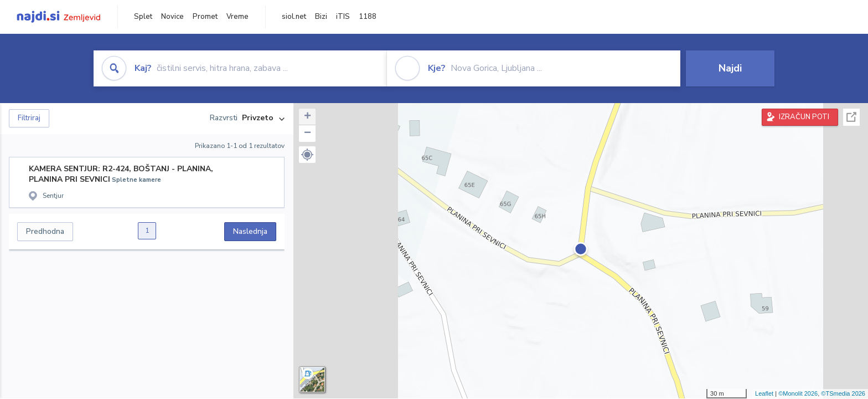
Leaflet (764, 393)
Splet (143, 17)
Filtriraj (29, 118)
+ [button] (308, 117)
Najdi (730, 68)
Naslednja (250, 231)
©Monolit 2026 (798, 393)
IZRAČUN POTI (804, 117)
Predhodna (45, 231)
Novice (172, 17)
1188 (368, 17)
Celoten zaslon (851, 117)
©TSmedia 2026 (843, 393)
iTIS (343, 17)
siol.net (294, 17)
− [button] (308, 134)
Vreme (237, 17)
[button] (307, 155)
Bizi (321, 17)
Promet (205, 17)
